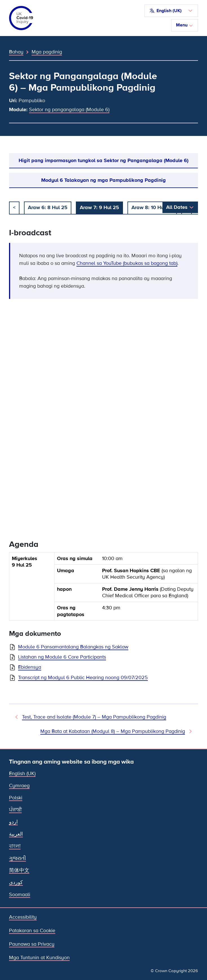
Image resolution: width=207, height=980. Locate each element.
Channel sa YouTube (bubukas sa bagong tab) (127, 263)
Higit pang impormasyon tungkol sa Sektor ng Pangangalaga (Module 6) (103, 160)
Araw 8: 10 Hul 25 (152, 207)
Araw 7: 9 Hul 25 (99, 207)
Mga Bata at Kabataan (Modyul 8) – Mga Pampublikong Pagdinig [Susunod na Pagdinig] (113, 731)
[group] (103, 589)
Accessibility (23, 917)
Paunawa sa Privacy (32, 944)
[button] (171, 11)
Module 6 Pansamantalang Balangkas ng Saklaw (73, 647)
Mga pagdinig (47, 52)
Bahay (16, 52)
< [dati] (14, 207)
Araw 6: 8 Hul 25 (48, 207)
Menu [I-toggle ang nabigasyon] (185, 25)
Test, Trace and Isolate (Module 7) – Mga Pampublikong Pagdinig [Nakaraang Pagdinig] (94, 717)
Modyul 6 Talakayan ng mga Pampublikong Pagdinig (103, 180)
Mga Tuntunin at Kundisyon (39, 957)
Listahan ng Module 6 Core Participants (62, 657)
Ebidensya (30, 667)
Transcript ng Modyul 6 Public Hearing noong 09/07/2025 (83, 677)
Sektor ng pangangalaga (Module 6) (69, 109)
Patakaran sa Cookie (32, 930)
